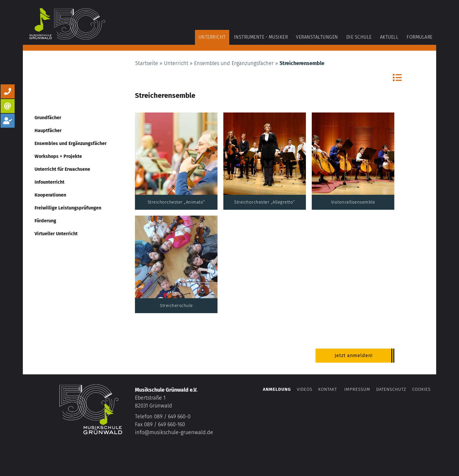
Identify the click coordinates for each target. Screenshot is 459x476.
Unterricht (176, 63)
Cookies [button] (421, 389)
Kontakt (328, 389)
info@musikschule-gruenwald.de (174, 432)
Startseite (147, 63)
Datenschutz (391, 389)
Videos (305, 389)
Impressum (357, 389)
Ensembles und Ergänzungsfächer (234, 63)
